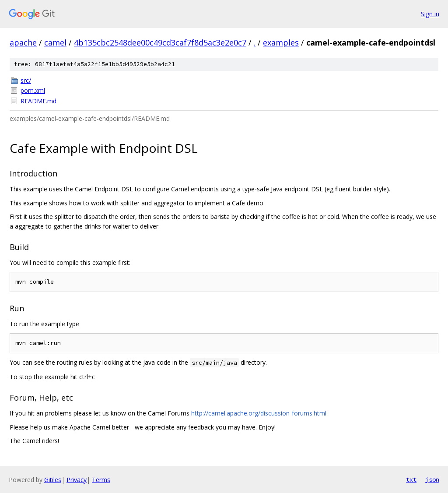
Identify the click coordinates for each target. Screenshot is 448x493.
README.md (38, 101)
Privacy (77, 480)
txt (411, 479)
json (432, 479)
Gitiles (53, 480)
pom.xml (33, 90)
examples (281, 42)
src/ (26, 80)
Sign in (430, 14)
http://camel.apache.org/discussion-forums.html (259, 413)
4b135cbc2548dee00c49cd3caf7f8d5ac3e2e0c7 (160, 42)
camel (55, 42)
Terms (101, 480)
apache (23, 42)
